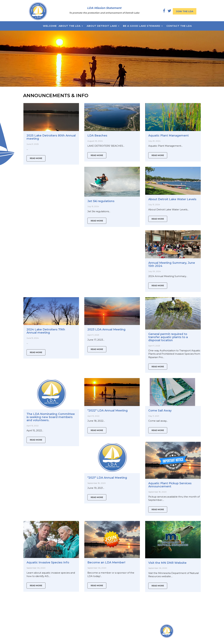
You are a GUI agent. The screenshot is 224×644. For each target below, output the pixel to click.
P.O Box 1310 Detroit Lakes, (85, 634)
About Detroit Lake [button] (103, 26)
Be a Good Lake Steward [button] (143, 26)
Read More (36, 158)
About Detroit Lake (35, 638)
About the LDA (32, 634)
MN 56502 (75, 638)
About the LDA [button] (71, 26)
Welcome (50, 26)
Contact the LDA (179, 26)
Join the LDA (185, 11)
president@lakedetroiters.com (86, 643)
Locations (74, 630)
